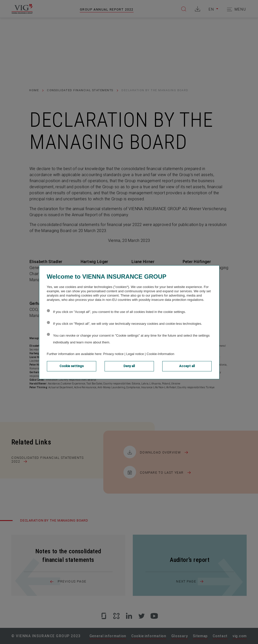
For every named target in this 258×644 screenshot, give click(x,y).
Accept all (187, 366)
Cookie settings (72, 366)
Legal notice (135, 354)
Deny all (129, 366)
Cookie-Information (160, 354)
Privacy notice (114, 354)
